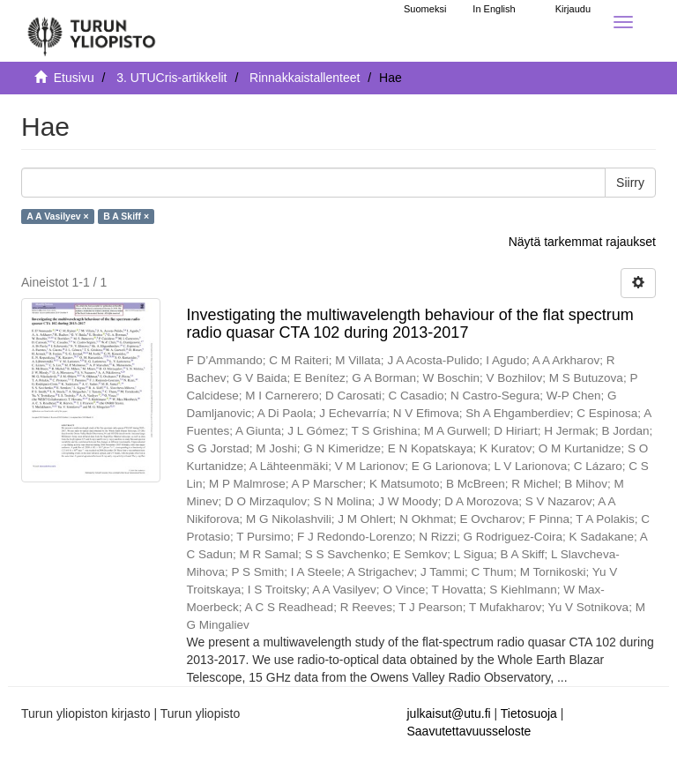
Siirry (630, 183)
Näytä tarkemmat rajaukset (582, 242)
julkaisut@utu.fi (449, 713)
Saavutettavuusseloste (469, 731)
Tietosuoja (529, 713)
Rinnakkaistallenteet (305, 78)
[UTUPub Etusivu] (92, 31)
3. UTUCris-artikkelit (171, 78)
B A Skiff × (126, 216)
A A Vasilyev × (57, 216)
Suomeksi (425, 9)
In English (494, 9)
